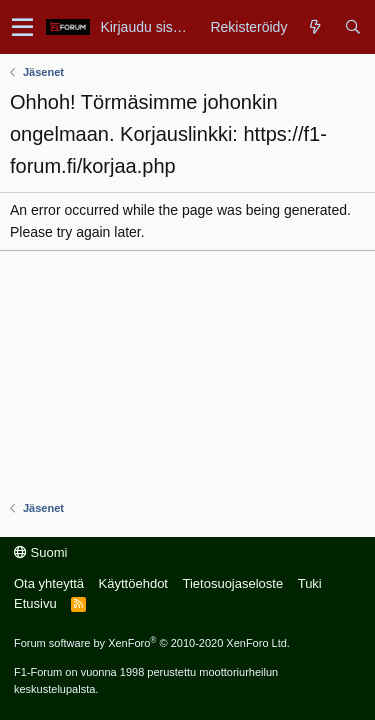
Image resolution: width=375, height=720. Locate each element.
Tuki (310, 583)
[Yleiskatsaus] (315, 27)
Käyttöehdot (133, 583)
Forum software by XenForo (152, 643)
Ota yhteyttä (49, 583)
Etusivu (35, 603)
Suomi (40, 552)
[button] (22, 27)
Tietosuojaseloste (232, 583)
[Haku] (352, 27)
